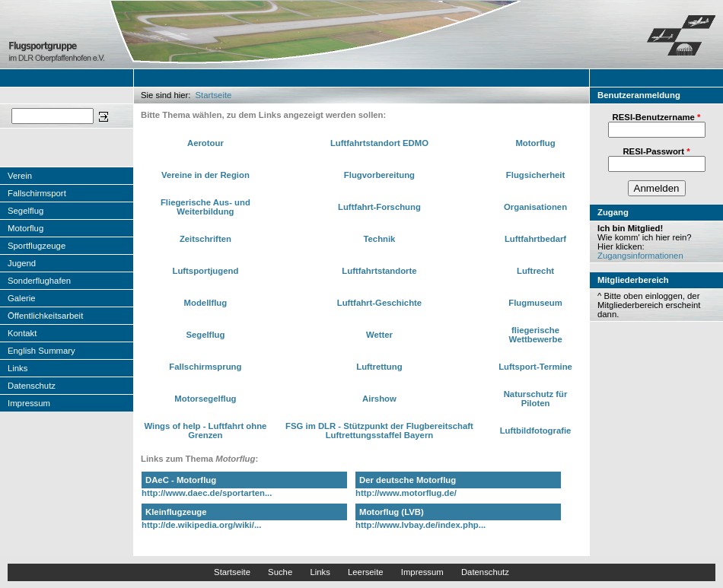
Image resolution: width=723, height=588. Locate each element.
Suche (280, 572)
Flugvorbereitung (379, 175)
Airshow (379, 399)
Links (18, 368)
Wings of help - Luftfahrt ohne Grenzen (205, 431)
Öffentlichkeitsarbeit (45, 316)
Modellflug (206, 303)
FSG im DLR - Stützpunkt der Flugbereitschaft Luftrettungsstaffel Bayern (379, 431)
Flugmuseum (535, 303)
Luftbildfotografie (536, 431)
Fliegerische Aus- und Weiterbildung (205, 207)
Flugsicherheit (535, 175)
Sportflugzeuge (37, 246)
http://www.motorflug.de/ (406, 493)
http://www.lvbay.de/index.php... (420, 525)
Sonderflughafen (39, 281)
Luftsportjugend (205, 271)
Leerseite (366, 572)
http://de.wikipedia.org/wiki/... (201, 525)
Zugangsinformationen (640, 256)
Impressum (29, 403)
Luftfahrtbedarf (535, 239)
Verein (20, 176)
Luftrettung (379, 367)
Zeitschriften (205, 239)
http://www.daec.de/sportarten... (207, 493)
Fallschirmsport (37, 193)
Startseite (214, 95)
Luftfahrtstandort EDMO (379, 143)
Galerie (22, 298)
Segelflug (25, 211)
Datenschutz (32, 386)
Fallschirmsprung (205, 367)
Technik (379, 239)
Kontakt (22, 333)
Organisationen (535, 207)
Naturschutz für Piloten (536, 399)
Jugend (22, 263)
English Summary (41, 351)
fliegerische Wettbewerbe (535, 335)
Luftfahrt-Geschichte (379, 303)
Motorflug (25, 228)
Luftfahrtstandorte (379, 271)
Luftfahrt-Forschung (379, 207)
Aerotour (205, 143)
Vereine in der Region (205, 175)
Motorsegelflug (205, 399)
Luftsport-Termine (535, 367)
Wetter (379, 335)
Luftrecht (535, 271)
